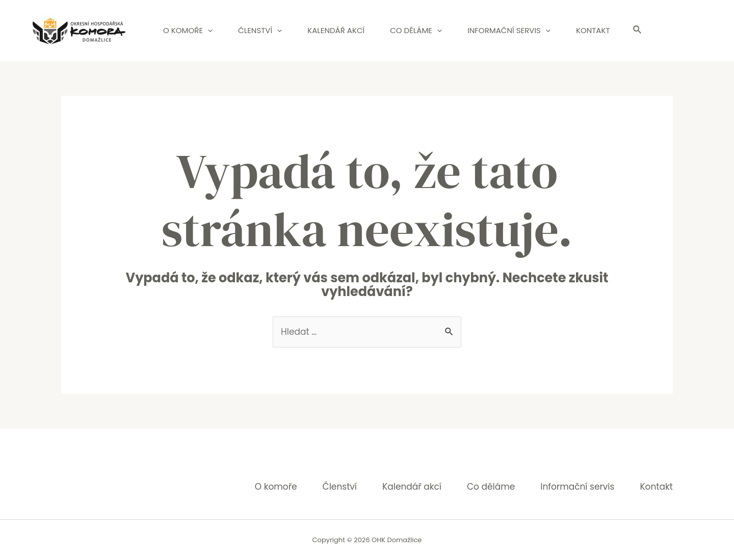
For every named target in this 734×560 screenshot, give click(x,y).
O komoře (188, 31)
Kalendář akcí (336, 30)
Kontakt (593, 30)
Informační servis (509, 31)
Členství (260, 31)
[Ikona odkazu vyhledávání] (638, 31)
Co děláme (416, 31)
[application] (208, 31)
